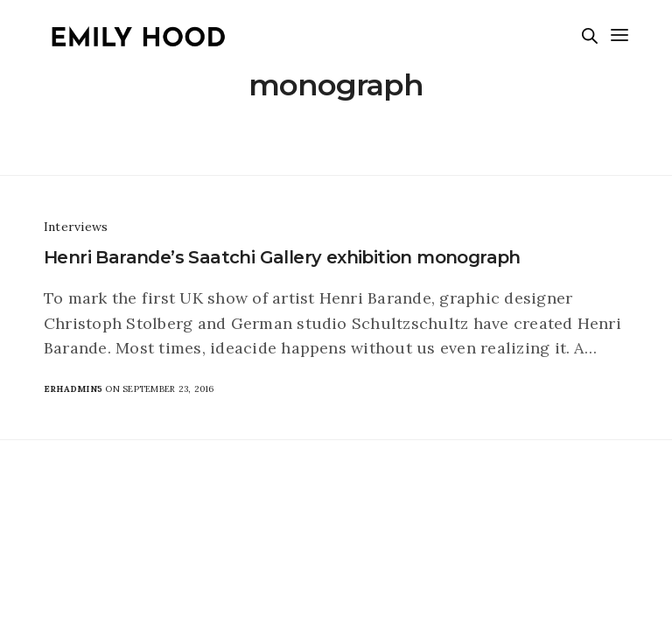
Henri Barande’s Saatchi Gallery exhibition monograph (282, 257)
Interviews (76, 227)
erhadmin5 (73, 389)
